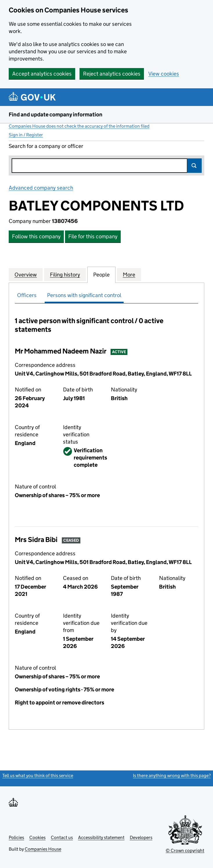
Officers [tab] (27, 295)
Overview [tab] (26, 274)
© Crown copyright (185, 850)
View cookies (164, 74)
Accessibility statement (101, 837)
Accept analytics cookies (42, 74)
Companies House (43, 849)
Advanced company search (41, 188)
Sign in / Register (26, 135)
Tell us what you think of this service (38, 775)
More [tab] (129, 274)
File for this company (93, 236)
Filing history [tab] (65, 274)
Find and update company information (56, 115)
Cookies (37, 837)
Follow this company (36, 236)
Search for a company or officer (46, 146)
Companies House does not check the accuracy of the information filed (79, 126)
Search (194, 166)
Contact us (62, 837)
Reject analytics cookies (112, 74)
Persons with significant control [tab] (84, 295)
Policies (16, 837)
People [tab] (101, 274)
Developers (141, 837)
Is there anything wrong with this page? (172, 775)
